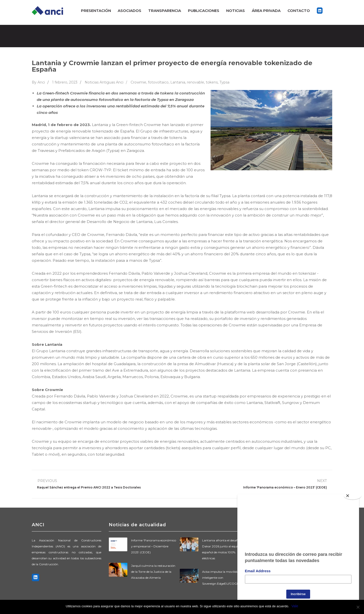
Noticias (236, 11)
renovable (196, 82)
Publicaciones (204, 11)
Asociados (129, 11)
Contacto (299, 11)
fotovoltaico (158, 82)
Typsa (224, 82)
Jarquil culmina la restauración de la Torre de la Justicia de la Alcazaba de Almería (153, 572)
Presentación (96, 11)
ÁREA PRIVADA (266, 11)
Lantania (178, 82)
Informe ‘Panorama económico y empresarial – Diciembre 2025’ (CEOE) (154, 546)
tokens (212, 82)
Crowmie (138, 82)
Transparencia (165, 11)
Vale (295, 606)
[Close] (353, 493)
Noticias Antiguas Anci (104, 82)
